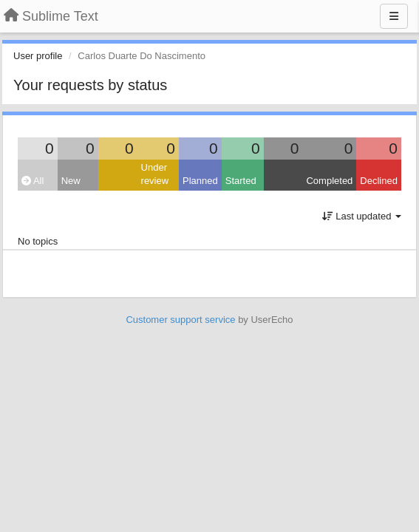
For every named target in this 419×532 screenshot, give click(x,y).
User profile (38, 56)
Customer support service (180, 320)
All (33, 181)
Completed (329, 181)
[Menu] (394, 16)
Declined (379, 181)
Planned (200, 181)
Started (241, 181)
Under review (155, 174)
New (71, 181)
